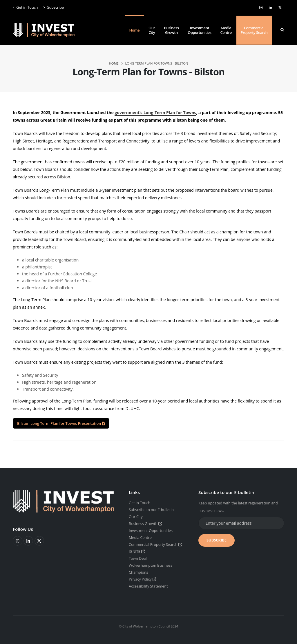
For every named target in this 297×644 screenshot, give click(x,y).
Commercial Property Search (254, 30)
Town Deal (138, 558)
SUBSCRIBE (217, 540)
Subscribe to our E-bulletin (151, 510)
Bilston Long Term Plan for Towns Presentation (61, 423)
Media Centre (226, 30)
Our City (152, 30)
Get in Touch (25, 7)
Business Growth (171, 30)
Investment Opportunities (199, 30)
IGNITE (137, 551)
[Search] (282, 30)
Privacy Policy (143, 579)
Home (135, 30)
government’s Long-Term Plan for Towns (155, 112)
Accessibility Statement (148, 586)
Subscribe (54, 7)
